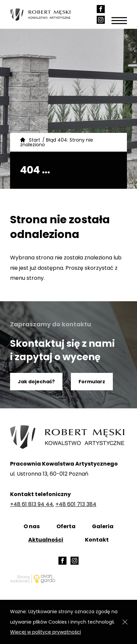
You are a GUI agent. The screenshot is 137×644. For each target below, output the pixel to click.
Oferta (66, 526)
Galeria (103, 526)
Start (35, 140)
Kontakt (97, 540)
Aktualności (46, 540)
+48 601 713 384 (76, 504)
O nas (32, 526)
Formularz (92, 382)
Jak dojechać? (36, 382)
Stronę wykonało (20, 579)
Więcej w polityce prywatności (45, 632)
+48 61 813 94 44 (32, 504)
